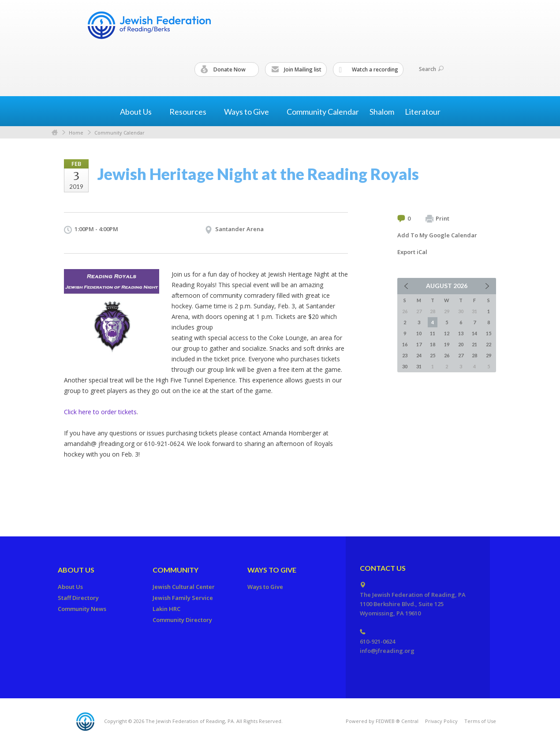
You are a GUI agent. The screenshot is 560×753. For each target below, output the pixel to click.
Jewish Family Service (183, 598)
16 (405, 344)
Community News (82, 609)
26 (447, 355)
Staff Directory (78, 598)
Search (431, 69)
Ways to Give (272, 570)
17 (419, 344)
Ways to (250, 112)
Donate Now (227, 70)
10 (419, 333)
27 (461, 355)
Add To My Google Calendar (437, 235)
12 (447, 333)
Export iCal (412, 252)
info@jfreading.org (387, 651)
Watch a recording (369, 70)
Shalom (382, 112)
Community (175, 570)
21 (474, 344)
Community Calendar (323, 112)
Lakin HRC (166, 609)
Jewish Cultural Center (184, 587)
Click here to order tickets (100, 412)
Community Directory (182, 620)
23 (405, 355)
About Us (76, 570)
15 (489, 333)
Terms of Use (480, 721)
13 (461, 333)
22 (489, 344)
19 (447, 344)
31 (419, 366)
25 (433, 355)
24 (419, 355)
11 (433, 333)
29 (489, 355)
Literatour (423, 112)
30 (405, 366)
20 (461, 344)
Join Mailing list (296, 70)
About (139, 112)
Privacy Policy (441, 721)
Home (55, 133)
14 (474, 333)
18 (433, 344)
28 (474, 355)
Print (437, 219)
